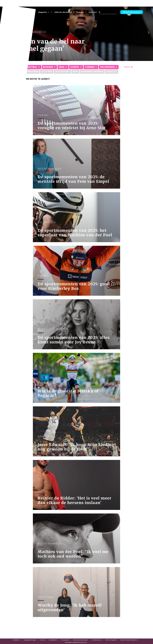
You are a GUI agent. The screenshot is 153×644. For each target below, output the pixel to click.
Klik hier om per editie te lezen (30, 79)
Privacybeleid (65, 640)
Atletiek (47, 72)
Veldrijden (107, 67)
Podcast (80, 12)
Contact (42, 640)
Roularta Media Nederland (129, 640)
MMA (62, 67)
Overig (75, 67)
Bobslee (112, 72)
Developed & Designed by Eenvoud (76, 642)
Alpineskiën (31, 72)
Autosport (63, 72)
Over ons (93, 12)
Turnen (90, 67)
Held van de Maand (63, 12)
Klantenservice (97, 640)
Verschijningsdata (111, 640)
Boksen (48, 67)
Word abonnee (132, 12)
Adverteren (16, 640)
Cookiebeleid (53, 640)
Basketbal (30, 67)
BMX (76, 72)
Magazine (42, 12)
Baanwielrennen (92, 72)
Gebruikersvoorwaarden (80, 640)
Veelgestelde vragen (30, 640)
